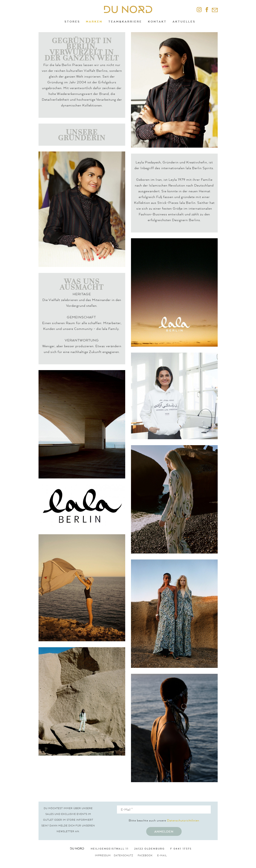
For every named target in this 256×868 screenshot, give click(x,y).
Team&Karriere (125, 21)
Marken (94, 21)
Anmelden (164, 831)
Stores (72, 21)
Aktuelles (184, 21)
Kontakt (157, 21)
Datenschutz (123, 855)
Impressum (103, 855)
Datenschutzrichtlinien (183, 820)
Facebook (145, 855)
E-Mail (162, 855)
